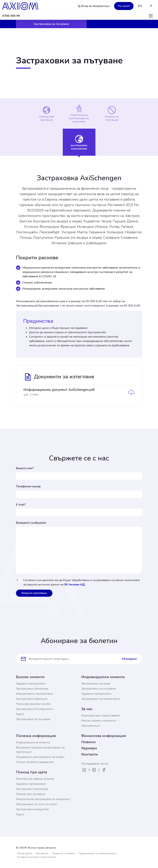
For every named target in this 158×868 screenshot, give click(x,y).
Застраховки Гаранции (32, 699)
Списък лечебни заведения (35, 762)
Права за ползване (63, 853)
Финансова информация (104, 736)
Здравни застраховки (31, 684)
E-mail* (21, 505)
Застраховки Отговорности (35, 709)
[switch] (19, 580)
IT (151, 6)
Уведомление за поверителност (98, 853)
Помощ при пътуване (31, 794)
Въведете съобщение (31, 523)
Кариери (89, 748)
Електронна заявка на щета (35, 779)
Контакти (90, 754)
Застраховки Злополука (32, 689)
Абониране (129, 659)
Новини (88, 742)
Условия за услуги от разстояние (36, 857)
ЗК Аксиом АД (74, 585)
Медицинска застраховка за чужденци (43, 799)
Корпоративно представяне (100, 716)
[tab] (46, 113)
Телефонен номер (28, 486)
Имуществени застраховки (34, 694)
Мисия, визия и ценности (99, 721)
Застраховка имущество (32, 809)
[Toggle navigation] (151, 16)
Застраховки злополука (32, 789)
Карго (20, 714)
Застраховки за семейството (101, 699)
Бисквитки (42, 853)
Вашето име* (25, 468)
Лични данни (25, 853)
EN (140, 6)
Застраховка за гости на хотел (36, 804)
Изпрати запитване (34, 593)
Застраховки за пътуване (59, 24)
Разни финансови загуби (33, 704)
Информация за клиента (33, 742)
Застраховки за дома (96, 684)
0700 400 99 (11, 16)
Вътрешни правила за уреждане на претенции (40, 750)
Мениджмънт (91, 726)
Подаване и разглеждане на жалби (40, 757)
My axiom (124, 6)
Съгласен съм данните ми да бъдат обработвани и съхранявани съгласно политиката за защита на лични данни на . (81, 582)
